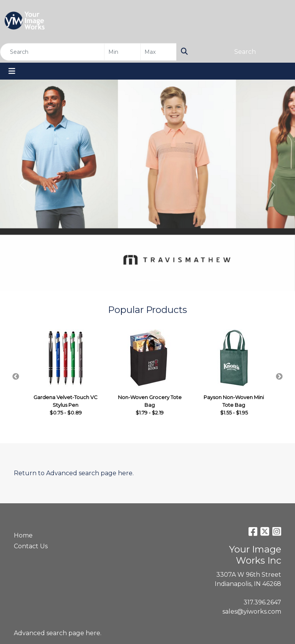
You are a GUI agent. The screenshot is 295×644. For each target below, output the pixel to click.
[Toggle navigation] (12, 71)
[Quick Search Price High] (158, 52)
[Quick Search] (52, 52)
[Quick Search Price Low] (122, 52)
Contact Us (31, 546)
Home (23, 535)
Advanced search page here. (58, 633)
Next (279, 377)
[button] (22, 185)
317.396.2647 (262, 602)
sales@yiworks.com (252, 612)
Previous (16, 377)
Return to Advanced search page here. (74, 473)
